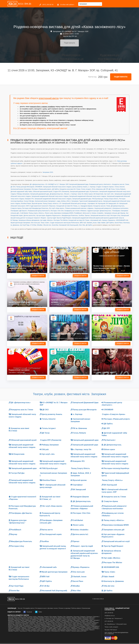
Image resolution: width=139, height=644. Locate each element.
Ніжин (82, 625)
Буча (51, 618)
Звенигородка (32, 621)
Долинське (35, 620)
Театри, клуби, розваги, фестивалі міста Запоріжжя (69, 394)
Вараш (80, 618)
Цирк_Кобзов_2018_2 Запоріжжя (68, 201)
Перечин (11, 627)
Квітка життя (87, 213)
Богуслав (17, 618)
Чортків (30, 631)
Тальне (68, 629)
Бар (64, 617)
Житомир (70, 620)
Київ (37, 623)
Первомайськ (95, 626)
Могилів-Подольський (59, 625)
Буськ (47, 618)
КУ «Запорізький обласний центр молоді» (73, 203)
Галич (65, 619)
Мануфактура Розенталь (70, 215)
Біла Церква (53, 617)
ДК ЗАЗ (13, 187)
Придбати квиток (38, 276)
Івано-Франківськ (13, 617)
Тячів (23, 630)
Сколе (29, 629)
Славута (34, 629)
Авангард (40, 617)
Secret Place (119, 223)
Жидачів (64, 620)
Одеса (65, 626)
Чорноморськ (23, 631)
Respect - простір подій (48, 218)
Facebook (28, 612)
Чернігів (16, 631)
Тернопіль (81, 629)
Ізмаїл (20, 617)
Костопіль (83, 623)
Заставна (18, 621)
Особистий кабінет (66, 5)
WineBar (40, 225)
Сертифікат (91, 203)
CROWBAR (39, 187)
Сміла (39, 629)
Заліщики (96, 620)
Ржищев (83, 627)
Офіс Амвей (101, 223)
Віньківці (74, 618)
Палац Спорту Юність (111, 199)
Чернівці (10, 631)
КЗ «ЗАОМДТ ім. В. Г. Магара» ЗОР (57, 184)
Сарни (10, 629)
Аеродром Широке (86, 206)
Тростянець (95, 629)
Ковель (48, 623)
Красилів (96, 623)
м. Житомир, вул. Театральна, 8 (113, 618)
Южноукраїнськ (56, 631)
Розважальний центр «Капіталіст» (100, 184)
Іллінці (30, 617)
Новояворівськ (46, 626)
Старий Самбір (52, 629)
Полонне (44, 627)
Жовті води (89, 620)
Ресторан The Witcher (61, 220)
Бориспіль (23, 618)
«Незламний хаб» (96, 220)
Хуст (78, 630)
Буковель (42, 618)
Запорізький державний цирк (79, 192)
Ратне (78, 627)
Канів (27, 623)
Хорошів (69, 630)
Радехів (73, 627)
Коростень (76, 623)
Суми (63, 629)
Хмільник (54, 630)
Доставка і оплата (53, 608)
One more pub (35, 223)
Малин (10, 625)
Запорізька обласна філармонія (29, 220)
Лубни (65, 624)
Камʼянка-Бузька (20, 623)
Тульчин (18, 630)
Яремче (68, 631)
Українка (33, 630)
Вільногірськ (62, 618)
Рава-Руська (66, 627)
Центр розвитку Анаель (80, 187)
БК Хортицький (100, 203)
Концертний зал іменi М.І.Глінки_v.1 (68, 206)
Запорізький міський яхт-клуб (100, 215)
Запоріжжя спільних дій (112, 213)
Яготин (63, 631)
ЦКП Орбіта (110, 223)
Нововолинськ (27, 626)
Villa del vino (47, 225)
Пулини (55, 627)
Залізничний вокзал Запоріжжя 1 (46, 201)
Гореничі (79, 619)
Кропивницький (41, 624)
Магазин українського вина (79, 631)
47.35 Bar (33, 225)
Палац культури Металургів (25, 187)
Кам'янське (11, 623)
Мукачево (76, 625)
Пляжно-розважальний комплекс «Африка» (79, 208)
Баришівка (70, 617)
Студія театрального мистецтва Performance (65, 223)
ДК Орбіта (56, 189)
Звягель (39, 621)
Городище (85, 619)
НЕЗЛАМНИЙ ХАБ (122, 220)
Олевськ (75, 626)
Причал (87, 215)
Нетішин (93, 625)
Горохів (91, 619)
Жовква (83, 620)
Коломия (64, 623)
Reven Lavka (49, 213)
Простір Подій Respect (64, 218)
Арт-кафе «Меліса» (47, 220)
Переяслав (17, 627)
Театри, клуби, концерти (111, 627)
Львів (74, 624)
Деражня (11, 620)
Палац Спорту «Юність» (51, 203)
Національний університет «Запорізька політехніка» (111, 208)
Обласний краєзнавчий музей (43, 192)
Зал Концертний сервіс (51, 534)
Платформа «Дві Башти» (19, 211)
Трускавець (11, 630)
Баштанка (77, 617)
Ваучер (123, 213)
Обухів (53, 626)
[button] (90, 4)
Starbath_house (92, 223)
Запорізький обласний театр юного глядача (57, 187)
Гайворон (59, 619)
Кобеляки (42, 623)
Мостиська (69, 625)
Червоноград (84, 630)
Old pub (66, 194)
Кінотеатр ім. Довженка (113, 581)
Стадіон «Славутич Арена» (105, 187)
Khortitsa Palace (26, 203)
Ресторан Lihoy (115, 215)
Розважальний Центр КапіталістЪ (39, 211)
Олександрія (82, 626)
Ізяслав (25, 617)
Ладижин (49, 624)
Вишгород (18, 619)
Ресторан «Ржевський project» (41, 189)
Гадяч (54, 619)
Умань (39, 630)
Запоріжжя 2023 (48, 172)
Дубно (48, 620)
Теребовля (74, 629)
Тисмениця (88, 629)
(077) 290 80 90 (109, 621)
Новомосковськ (37, 626)
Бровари (36, 618)
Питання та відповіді (65, 608)
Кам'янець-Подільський (82, 621)
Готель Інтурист (86, 189)
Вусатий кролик (37, 203)
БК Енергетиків (98, 194)
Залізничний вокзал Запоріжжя (21, 189)
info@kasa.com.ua (110, 616)
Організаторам (86, 608)
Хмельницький (61, 630)
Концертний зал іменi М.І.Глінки (79, 220)
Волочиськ (48, 619)
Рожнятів (89, 627)
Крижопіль (33, 624)
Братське (30, 618)
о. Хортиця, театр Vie (77, 194)
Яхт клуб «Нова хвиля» (57, 208)
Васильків (86, 618)
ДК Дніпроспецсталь (56, 194)
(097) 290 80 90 (46, 5)
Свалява (24, 629)
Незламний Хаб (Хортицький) (69, 225)
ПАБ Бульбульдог (98, 199)
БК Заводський (111, 203)
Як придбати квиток (29, 608)
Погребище (30, 627)
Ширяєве (43, 631)
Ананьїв (46, 617)
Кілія (61, 621)
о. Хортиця (92, 187)
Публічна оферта (76, 608)
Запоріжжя (11, 621)
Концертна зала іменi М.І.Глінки (70, 189)
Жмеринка (77, 620)
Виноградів (11, 619)
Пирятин (24, 627)
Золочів (57, 621)
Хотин (74, 630)
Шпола (48, 631)
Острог (88, 626)
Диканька (17, 620)
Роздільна (96, 627)
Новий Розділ (19, 626)
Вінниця (69, 618)
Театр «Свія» (45, 223)
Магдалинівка (87, 624)
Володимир (41, 619)
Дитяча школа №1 (29, 215)
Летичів (54, 624)
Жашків (58, 620)
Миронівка (44, 625)
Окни (70, 626)
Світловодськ (17, 629)
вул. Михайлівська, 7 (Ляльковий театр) (116, 624)
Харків (48, 630)
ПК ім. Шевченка (97, 189)
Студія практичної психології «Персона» (42, 206)
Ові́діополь (59, 626)
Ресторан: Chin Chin (57, 211)
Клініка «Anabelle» (98, 213)
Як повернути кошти (41, 608)
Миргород (37, 625)
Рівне (60, 627)
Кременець (11, 624)
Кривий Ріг (26, 624)
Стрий (59, 629)
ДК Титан (112, 189)
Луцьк (70, 624)
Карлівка (32, 623)
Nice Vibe (82, 225)
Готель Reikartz (120, 189)
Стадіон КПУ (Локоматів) (61, 192)
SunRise (81, 215)
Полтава (50, 627)
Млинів (50, 625)
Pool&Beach (78, 213)
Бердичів (83, 617)
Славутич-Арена (16, 208)
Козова (53, 623)
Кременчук (18, 624)
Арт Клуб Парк (25, 225)
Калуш (72, 621)
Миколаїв (16, 625)
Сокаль (44, 629)
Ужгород (28, 630)
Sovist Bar (55, 225)
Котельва (89, 623)
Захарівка (24, 621)
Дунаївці (53, 620)
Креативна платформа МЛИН (64, 213)
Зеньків (45, 621)
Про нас (20, 608)
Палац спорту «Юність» (36, 213)
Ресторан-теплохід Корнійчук (115, 468)
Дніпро (22, 620)
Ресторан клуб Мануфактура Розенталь (35, 208)
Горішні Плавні (71, 619)
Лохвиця (60, 624)
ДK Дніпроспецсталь (118, 206)
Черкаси (91, 630)
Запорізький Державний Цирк (79, 184)
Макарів (94, 624)
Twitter (39, 612)
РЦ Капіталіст (94, 192)
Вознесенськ (26, 619)
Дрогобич (42, 620)
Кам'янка (92, 621)
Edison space (89, 194)
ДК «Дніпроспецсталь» (37, 184)
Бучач (56, 618)
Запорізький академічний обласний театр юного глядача (50, 196)
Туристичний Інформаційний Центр (91, 201)
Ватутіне (92, 618)
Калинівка (67, 621)
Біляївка (60, 617)
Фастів (43, 630)
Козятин (58, 623)
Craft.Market (24, 213)
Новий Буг (11, 626)
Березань (96, 617)
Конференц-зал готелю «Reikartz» (76, 211)
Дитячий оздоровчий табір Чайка (21, 192)
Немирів (87, 625)
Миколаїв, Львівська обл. (26, 625)
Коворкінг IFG (29, 199)
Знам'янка (51, 621)
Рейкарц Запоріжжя (23, 194)
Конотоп (70, 623)
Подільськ (38, 627)
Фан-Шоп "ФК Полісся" (111, 630)
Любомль (79, 624)
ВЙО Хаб (83, 223)
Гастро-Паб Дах (29, 201)
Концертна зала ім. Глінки (120, 184)
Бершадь (11, 618)
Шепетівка (36, 631)
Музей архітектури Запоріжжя (20, 223)
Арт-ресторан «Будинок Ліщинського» (49, 215)
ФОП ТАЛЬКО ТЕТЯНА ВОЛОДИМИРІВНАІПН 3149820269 (116, 633)
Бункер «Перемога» (109, 220)
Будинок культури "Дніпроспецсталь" (99, 211)
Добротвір (28, 620)
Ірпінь (35, 617)
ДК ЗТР (106, 189)
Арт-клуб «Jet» (109, 194)
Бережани (89, 617)
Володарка (33, 619)
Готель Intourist (120, 187)
